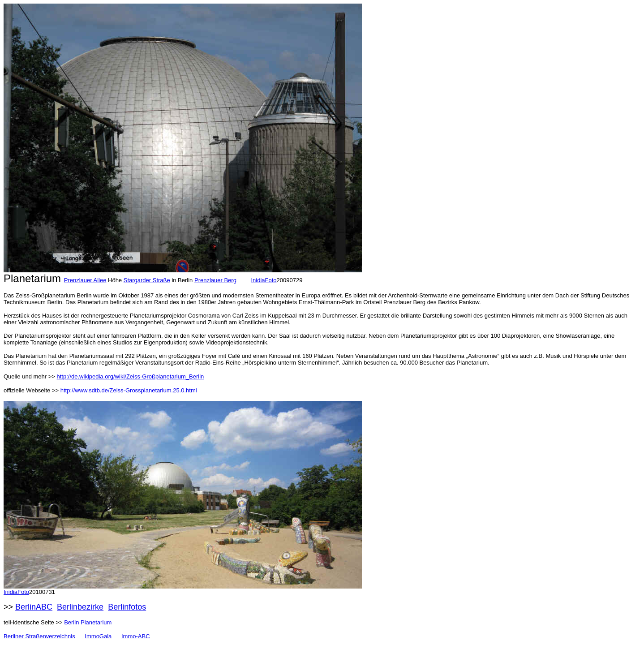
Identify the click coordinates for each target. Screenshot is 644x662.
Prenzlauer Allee (85, 280)
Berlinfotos (127, 607)
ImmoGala (98, 636)
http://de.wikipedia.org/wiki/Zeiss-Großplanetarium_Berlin (131, 376)
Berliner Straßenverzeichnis (39, 636)
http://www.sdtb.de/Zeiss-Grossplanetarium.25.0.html (129, 390)
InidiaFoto (264, 280)
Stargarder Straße (147, 280)
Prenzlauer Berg (215, 280)
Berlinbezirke (80, 607)
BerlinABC (34, 607)
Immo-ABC (136, 636)
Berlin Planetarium (88, 622)
